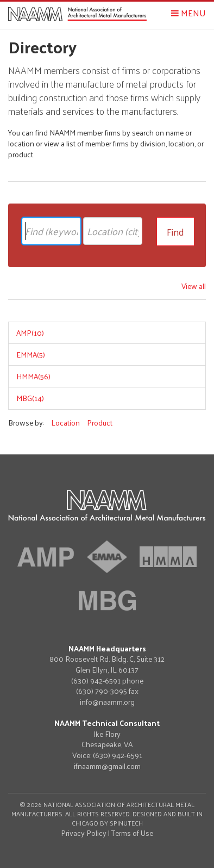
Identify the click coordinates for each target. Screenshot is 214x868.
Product (100, 423)
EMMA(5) (31, 355)
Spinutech (126, 823)
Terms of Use (132, 833)
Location (65, 423)
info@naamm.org (107, 702)
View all (194, 286)
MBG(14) (30, 398)
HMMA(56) (33, 376)
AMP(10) (30, 333)
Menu (188, 13)
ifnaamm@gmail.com (107, 766)
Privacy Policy (84, 833)
